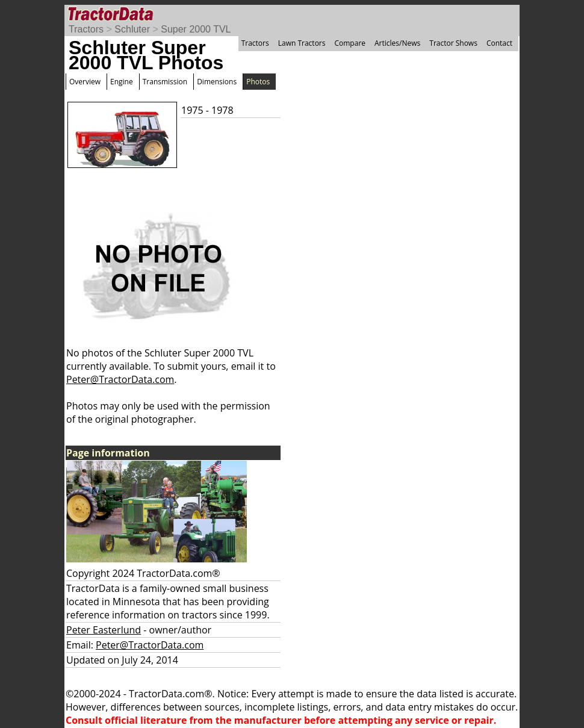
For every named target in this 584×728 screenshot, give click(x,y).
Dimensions (217, 82)
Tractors (86, 29)
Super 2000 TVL (196, 29)
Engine (122, 82)
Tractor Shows (453, 43)
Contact (499, 43)
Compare (350, 43)
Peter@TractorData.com (120, 379)
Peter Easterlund (104, 630)
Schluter (132, 29)
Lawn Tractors (302, 43)
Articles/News (397, 43)
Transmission (165, 82)
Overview (85, 82)
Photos (258, 82)
